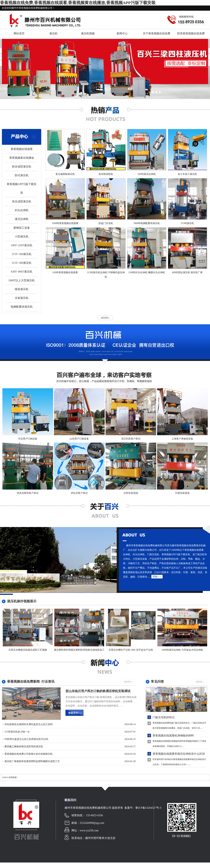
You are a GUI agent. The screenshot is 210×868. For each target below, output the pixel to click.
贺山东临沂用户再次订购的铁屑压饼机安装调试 (98, 691)
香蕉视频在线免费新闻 (24, 682)
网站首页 (19, 33)
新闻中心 (122, 33)
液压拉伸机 (22, 219)
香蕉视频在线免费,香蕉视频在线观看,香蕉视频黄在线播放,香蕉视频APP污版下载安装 (78, 3)
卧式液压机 (22, 175)
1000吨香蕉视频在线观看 (65, 223)
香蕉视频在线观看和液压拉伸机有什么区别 (179, 754)
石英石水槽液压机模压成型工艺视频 (28, 650)
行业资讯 (48, 682)
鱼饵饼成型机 (106, 174)
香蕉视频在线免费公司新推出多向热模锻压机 (29, 754)
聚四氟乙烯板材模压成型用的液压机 (24, 747)
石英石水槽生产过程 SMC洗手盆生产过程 (131, 650)
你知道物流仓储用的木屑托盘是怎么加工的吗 (29, 724)
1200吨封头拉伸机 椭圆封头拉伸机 (147, 272)
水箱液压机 (22, 298)
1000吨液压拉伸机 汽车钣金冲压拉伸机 (182, 650)
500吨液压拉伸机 (147, 174)
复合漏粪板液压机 (65, 174)
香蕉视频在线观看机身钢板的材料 (173, 736)
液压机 (53, 33)
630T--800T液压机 (22, 272)
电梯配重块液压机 (22, 307)
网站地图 (77, 846)
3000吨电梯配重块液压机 (147, 223)
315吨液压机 (187, 223)
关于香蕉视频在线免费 (157, 33)
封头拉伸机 (22, 210)
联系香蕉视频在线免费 (191, 33)
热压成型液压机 (22, 201)
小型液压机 (22, 237)
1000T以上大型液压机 (22, 280)
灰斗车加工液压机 (187, 174)
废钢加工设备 (22, 228)
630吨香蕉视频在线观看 (65, 272)
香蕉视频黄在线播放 (22, 158)
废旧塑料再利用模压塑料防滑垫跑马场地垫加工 (79, 650)
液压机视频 (88, 33)
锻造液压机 (22, 289)
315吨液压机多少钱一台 (17, 732)
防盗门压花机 (106, 223)
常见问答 (157, 682)
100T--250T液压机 (22, 245)
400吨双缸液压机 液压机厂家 (187, 272)
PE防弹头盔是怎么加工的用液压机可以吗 (26, 739)
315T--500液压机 (22, 254)
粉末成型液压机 (22, 167)
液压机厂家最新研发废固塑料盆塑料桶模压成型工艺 (32, 761)
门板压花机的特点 (164, 717)
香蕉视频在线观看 (22, 149)
